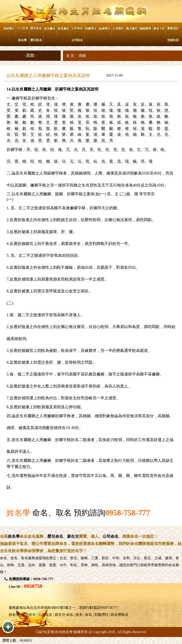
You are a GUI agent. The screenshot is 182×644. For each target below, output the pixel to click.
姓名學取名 (120, 615)
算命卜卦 (159, 29)
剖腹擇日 (91, 29)
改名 (14, 558)
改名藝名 (50, 29)
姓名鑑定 (64, 29)
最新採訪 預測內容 (173, 34)
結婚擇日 (105, 29)
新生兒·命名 (64, 615)
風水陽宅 (132, 29)
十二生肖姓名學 (23, 34)
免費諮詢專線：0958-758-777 (31, 579)
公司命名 (111, 536)
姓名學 (18, 513)
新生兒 (73, 536)
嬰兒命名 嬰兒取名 (36, 34)
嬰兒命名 (55, 536)
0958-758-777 (128, 513)
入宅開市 (118, 29)
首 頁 (70, 56)
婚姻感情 (145, 29)
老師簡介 (9, 29)
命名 (4, 558)
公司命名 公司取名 (77, 34)
